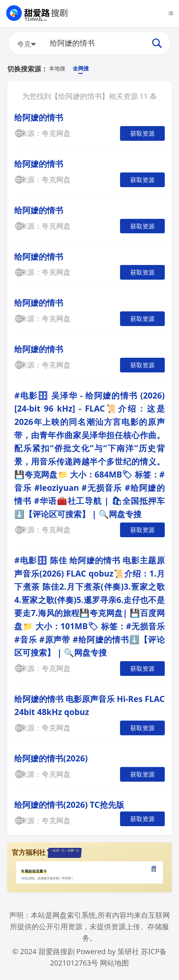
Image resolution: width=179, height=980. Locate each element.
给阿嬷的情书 (39, 119)
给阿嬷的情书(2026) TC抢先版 (69, 806)
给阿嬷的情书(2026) (51, 760)
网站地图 (114, 964)
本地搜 (59, 69)
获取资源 (142, 135)
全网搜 (87, 69)
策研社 (128, 953)
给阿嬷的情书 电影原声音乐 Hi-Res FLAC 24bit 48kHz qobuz (89, 707)
